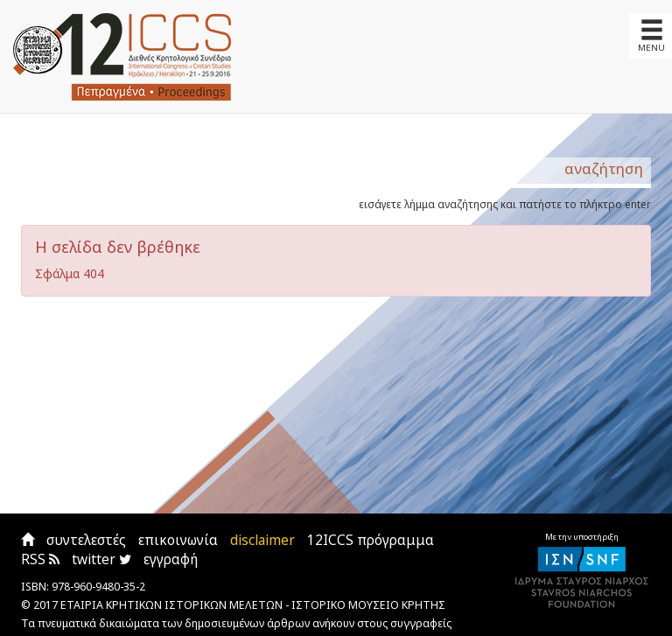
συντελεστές (86, 540)
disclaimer (262, 540)
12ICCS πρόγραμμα (371, 540)
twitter (101, 559)
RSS (40, 559)
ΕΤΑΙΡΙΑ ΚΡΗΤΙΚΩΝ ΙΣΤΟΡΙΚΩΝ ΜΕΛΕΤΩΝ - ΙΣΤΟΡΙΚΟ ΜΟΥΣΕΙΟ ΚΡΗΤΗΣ (253, 605)
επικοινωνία (178, 540)
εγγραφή (171, 559)
